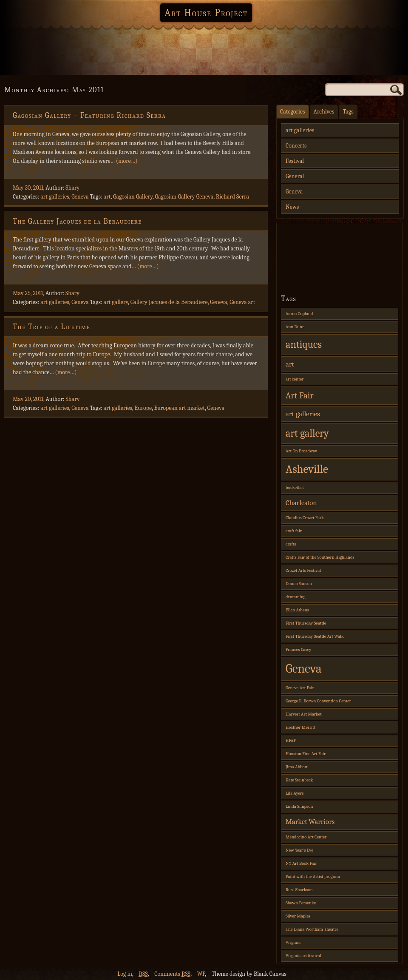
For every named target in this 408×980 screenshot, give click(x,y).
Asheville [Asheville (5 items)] (307, 469)
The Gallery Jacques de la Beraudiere (77, 221)
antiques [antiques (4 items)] (304, 344)
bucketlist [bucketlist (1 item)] (295, 487)
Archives (324, 112)
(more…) (127, 161)
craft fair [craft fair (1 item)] (294, 531)
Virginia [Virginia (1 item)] (293, 942)
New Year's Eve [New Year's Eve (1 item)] (299, 850)
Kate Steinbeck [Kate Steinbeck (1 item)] (299, 780)
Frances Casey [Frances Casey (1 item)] (298, 649)
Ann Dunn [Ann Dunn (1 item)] (295, 327)
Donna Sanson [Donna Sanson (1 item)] (299, 584)
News (292, 207)
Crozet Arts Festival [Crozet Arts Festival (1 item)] (303, 570)
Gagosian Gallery (133, 197)
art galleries (55, 197)
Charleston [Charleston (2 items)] (301, 503)
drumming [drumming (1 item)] (296, 597)
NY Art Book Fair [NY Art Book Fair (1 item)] (301, 863)
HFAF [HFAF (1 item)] (291, 740)
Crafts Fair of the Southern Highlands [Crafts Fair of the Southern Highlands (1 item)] (320, 557)
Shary (72, 188)
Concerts (296, 146)
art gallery (116, 302)
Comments (172, 974)
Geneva (80, 197)
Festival (295, 161)
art (107, 197)
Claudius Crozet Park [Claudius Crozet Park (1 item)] (305, 518)
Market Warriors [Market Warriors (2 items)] (310, 822)
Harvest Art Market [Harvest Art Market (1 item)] (304, 714)
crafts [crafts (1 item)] (291, 544)
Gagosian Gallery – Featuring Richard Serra (89, 115)
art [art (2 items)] (290, 364)
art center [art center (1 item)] (295, 379)
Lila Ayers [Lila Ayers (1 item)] (295, 793)
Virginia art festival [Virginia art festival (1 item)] (303, 956)
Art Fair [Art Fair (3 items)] (300, 395)
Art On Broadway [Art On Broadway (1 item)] (301, 451)
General (295, 176)
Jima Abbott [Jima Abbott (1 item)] (297, 767)
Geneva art (242, 302)
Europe (143, 408)
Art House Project (206, 13)
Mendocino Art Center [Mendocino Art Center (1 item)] (306, 837)
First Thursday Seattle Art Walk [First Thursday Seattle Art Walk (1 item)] (315, 636)
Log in (125, 974)
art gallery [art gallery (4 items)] (307, 433)
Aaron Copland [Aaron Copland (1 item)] (299, 314)
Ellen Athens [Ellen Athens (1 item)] (297, 610)
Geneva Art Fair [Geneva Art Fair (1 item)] (300, 688)
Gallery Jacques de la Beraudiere (169, 302)
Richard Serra (232, 197)
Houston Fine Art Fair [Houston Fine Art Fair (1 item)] (306, 754)
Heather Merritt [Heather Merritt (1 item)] (300, 727)
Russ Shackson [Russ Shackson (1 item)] (299, 890)
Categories (293, 112)
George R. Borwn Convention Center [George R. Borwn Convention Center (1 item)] (318, 701)
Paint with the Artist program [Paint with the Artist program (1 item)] (313, 876)
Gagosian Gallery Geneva (184, 197)
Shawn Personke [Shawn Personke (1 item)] (301, 903)
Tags (348, 112)
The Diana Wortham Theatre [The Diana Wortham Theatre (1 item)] (312, 929)
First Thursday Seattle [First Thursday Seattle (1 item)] (306, 623)
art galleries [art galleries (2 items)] (303, 414)
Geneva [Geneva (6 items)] (304, 669)
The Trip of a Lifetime (51, 327)
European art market (180, 408)
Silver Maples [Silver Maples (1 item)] (298, 916)
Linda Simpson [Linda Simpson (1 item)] (299, 806)
